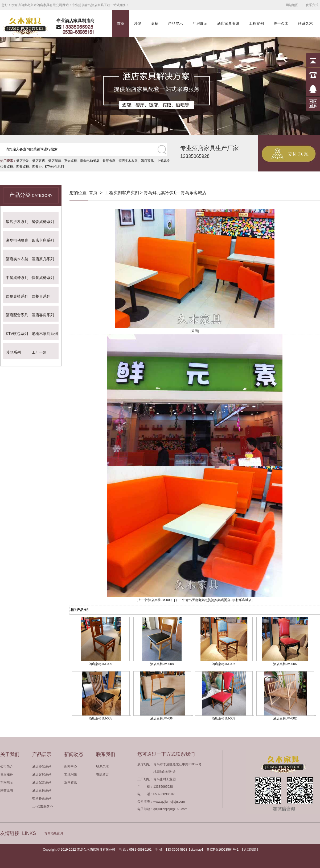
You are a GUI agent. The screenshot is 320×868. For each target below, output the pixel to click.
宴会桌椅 (71, 161)
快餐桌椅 (7, 167)
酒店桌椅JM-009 (160, 600)
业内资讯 (71, 782)
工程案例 (256, 23)
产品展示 (175, 23)
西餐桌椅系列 (17, 296)
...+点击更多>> (43, 806)
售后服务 (7, 774)
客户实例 (130, 193)
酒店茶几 (147, 161)
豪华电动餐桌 (90, 161)
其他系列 (13, 352)
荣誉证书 (7, 790)
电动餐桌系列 (42, 798)
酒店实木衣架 (128, 161)
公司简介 (7, 766)
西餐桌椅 (23, 167)
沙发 (138, 23)
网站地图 (292, 5)
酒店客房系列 (43, 315)
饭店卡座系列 (43, 240)
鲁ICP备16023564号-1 (223, 850)
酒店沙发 (23, 161)
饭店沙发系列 (17, 222)
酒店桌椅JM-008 (162, 664)
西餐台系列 (41, 296)
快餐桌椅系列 (43, 278)
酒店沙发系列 (42, 766)
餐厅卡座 (109, 161)
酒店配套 (55, 161)
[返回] (195, 331)
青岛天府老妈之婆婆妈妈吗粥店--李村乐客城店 (219, 600)
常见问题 (71, 774)
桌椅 (155, 23)
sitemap (196, 850)
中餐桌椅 (163, 161)
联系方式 (312, 5)
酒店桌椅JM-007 (223, 664)
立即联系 (298, 154)
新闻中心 (71, 766)
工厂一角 (39, 352)
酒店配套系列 (17, 315)
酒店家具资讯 (228, 23)
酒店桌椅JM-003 (223, 718)
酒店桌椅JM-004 (162, 718)
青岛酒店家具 (54, 833)
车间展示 (7, 782)
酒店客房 (39, 161)
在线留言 (102, 774)
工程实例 (113, 193)
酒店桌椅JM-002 (285, 718)
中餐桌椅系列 (17, 278)
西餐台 (37, 167)
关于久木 (281, 23)
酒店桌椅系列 (42, 790)
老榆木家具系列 (45, 334)
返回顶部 (250, 850)
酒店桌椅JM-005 (100, 718)
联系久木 (305, 23)
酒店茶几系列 (43, 259)
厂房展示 (200, 23)
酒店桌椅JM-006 (285, 664)
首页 (121, 23)
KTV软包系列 (54, 167)
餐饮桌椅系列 (43, 222)
